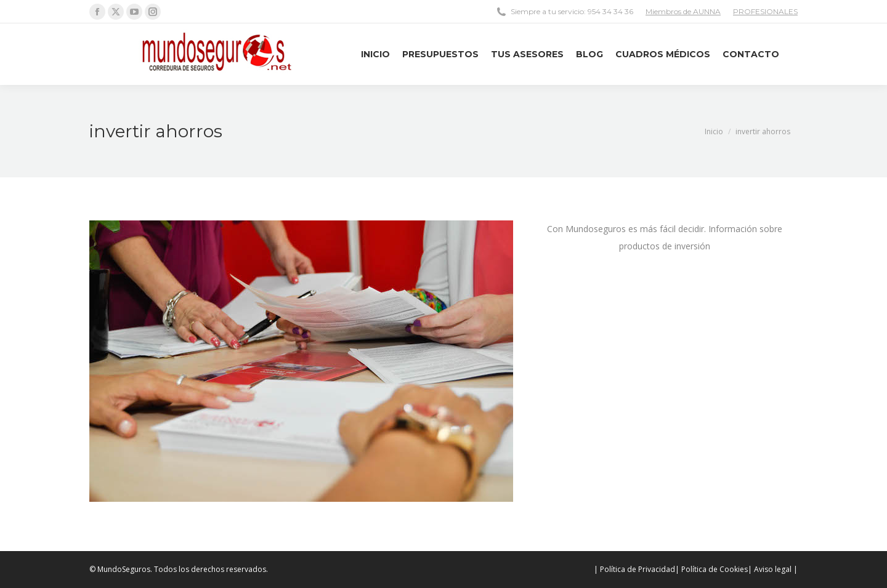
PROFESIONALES (765, 11)
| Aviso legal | (773, 569)
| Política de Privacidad (634, 569)
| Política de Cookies (711, 569)
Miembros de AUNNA (683, 11)
